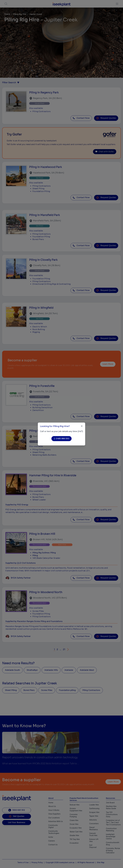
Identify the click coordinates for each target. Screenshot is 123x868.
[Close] (82, 426)
